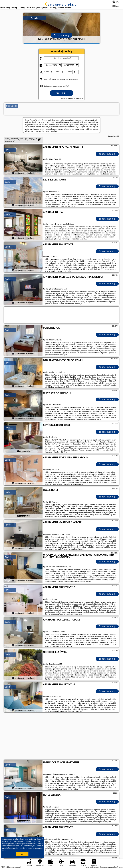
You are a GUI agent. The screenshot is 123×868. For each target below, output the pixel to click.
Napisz (120, 867)
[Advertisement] (62, 736)
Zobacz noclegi (107, 154)
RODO (4, 850)
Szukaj (62, 93)
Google (40, 839)
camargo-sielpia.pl (61, 4)
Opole (7, 150)
